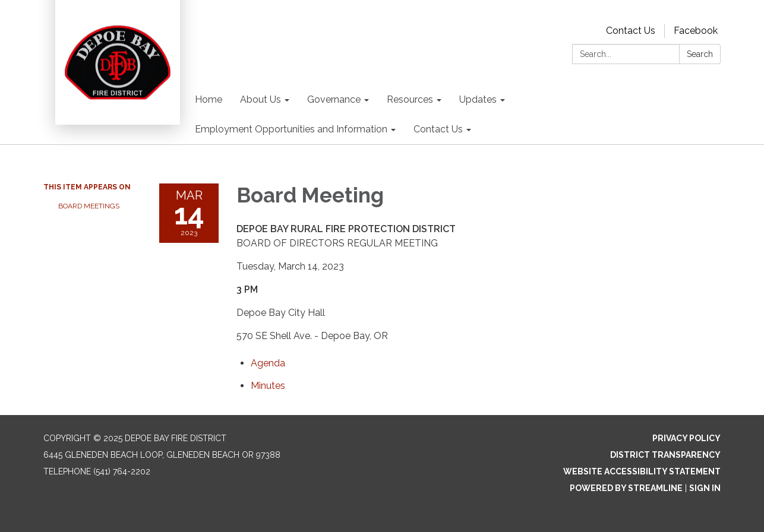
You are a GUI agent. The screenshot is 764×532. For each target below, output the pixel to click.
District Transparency (665, 455)
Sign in (705, 488)
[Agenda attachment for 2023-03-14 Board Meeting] (268, 363)
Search (700, 54)
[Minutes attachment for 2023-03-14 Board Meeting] (268, 386)
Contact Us (631, 31)
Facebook (696, 31)
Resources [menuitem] (410, 99)
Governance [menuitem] (334, 99)
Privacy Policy (686, 438)
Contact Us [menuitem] (438, 129)
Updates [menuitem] (478, 99)
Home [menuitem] (209, 99)
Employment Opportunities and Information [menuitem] (291, 129)
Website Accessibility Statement (642, 471)
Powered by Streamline (626, 488)
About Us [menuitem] (261, 99)
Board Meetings (89, 206)
